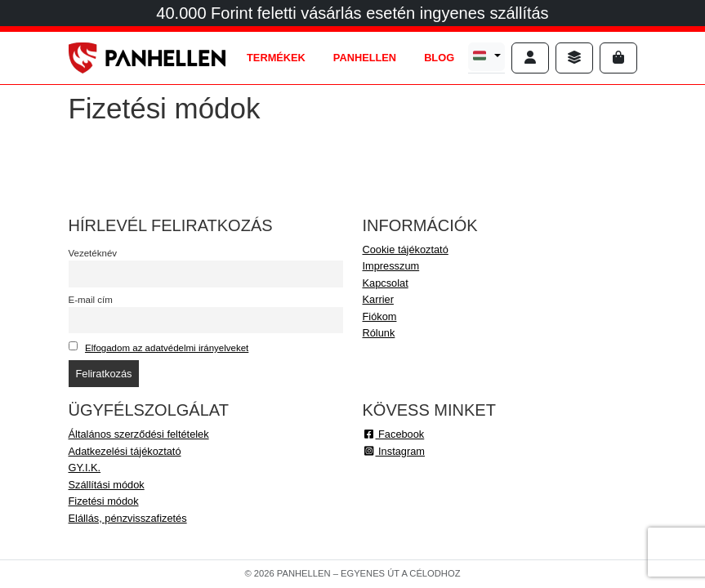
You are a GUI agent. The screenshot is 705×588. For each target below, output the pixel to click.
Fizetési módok (104, 501)
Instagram (394, 451)
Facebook (394, 434)
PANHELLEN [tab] (365, 58)
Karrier (378, 299)
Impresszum (391, 266)
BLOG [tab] (439, 58)
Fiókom (380, 316)
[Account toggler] (530, 58)
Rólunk (379, 333)
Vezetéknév (93, 253)
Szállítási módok (107, 485)
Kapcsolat (386, 283)
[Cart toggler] (618, 58)
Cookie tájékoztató (406, 249)
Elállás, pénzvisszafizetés (128, 518)
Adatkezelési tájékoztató (125, 451)
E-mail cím (91, 300)
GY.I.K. (85, 468)
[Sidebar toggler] (574, 58)
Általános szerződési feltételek (139, 434)
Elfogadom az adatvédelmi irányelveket (167, 348)
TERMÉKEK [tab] (276, 58)
